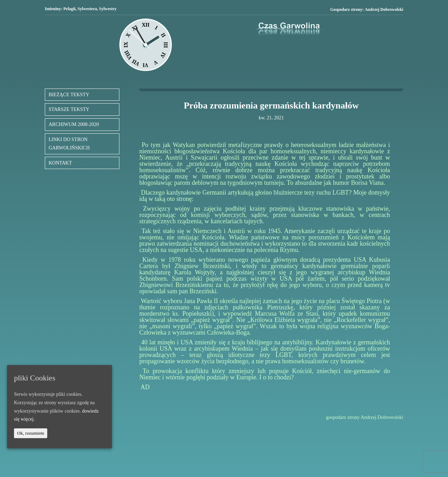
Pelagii (69, 9)
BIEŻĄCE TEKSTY (69, 95)
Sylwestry (108, 9)
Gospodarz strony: (367, 10)
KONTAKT (60, 163)
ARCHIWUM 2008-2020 (74, 124)
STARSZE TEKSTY (69, 109)
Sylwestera (87, 9)
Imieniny (53, 9)
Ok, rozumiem (31, 433)
